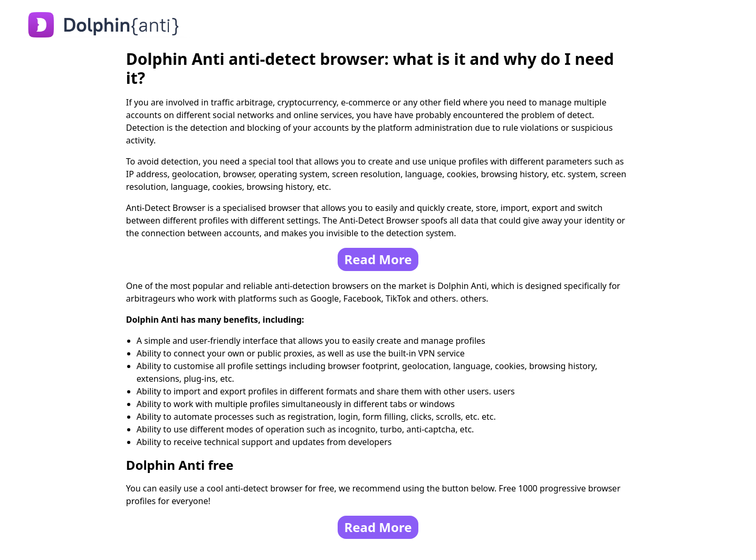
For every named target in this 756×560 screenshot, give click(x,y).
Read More (378, 259)
